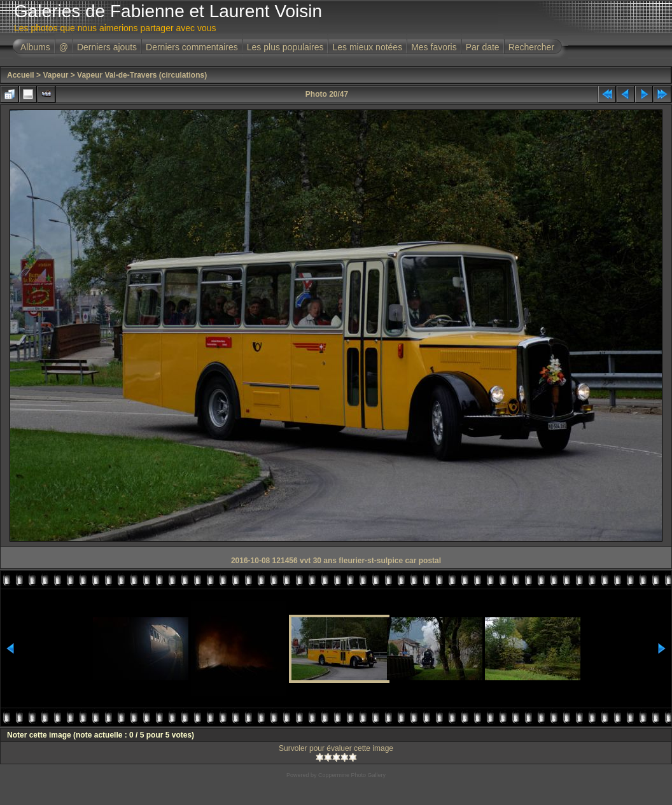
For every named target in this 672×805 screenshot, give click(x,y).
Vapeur (55, 75)
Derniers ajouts (107, 47)
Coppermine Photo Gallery (352, 775)
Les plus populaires (285, 47)
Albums (35, 47)
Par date (483, 47)
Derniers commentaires (192, 47)
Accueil (21, 75)
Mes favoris (434, 47)
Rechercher (531, 47)
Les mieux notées (367, 47)
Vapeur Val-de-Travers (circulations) (142, 75)
